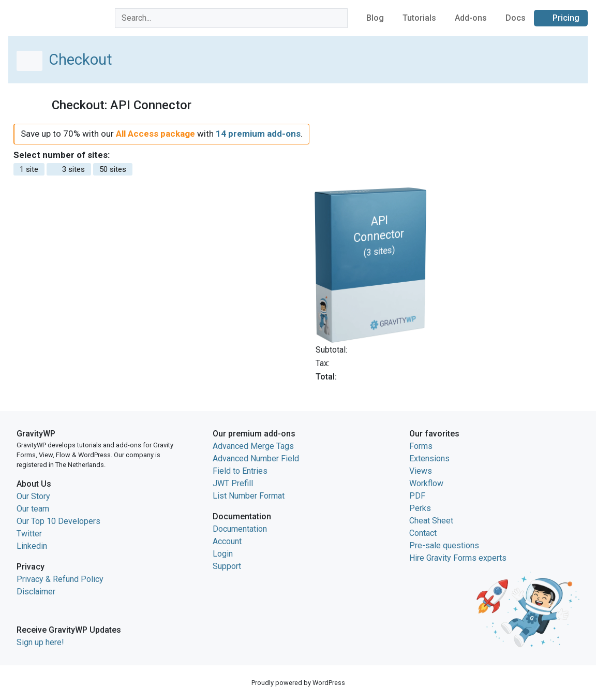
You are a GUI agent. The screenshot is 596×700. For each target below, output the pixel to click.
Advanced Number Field (256, 458)
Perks (420, 508)
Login (223, 554)
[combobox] (231, 18)
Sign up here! (40, 642)
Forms (421, 446)
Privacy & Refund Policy (60, 579)
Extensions (429, 458)
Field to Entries (240, 471)
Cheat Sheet (431, 521)
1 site (29, 169)
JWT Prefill (233, 483)
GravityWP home (38, 16)
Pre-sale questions (444, 545)
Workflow (426, 483)
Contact (423, 533)
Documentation (240, 529)
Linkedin (32, 546)
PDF (417, 496)
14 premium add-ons (258, 134)
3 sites (69, 170)
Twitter (29, 534)
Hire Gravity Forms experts (458, 558)
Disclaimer (36, 592)
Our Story (33, 496)
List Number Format (249, 496)
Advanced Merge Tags (253, 446)
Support (227, 566)
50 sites (113, 169)
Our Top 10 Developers (58, 521)
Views (421, 471)
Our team (33, 509)
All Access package (155, 134)
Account (227, 541)
